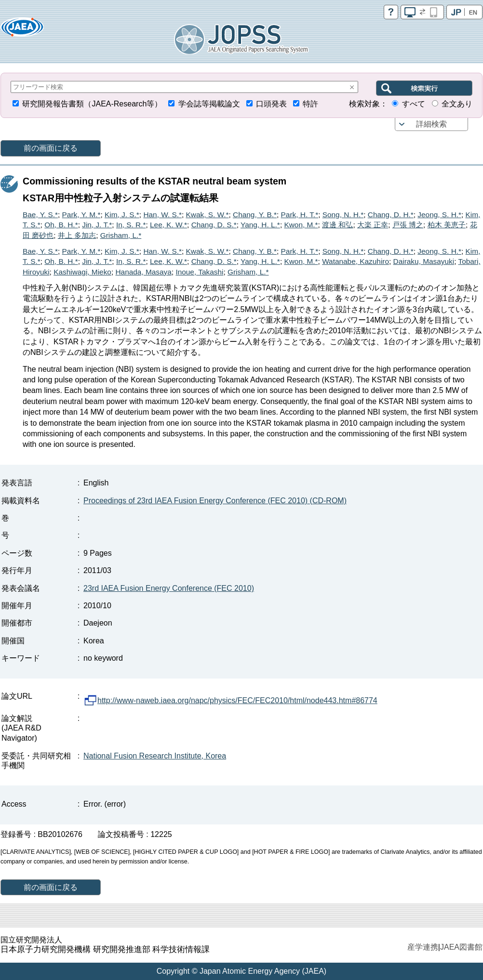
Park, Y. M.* (81, 215)
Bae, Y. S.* (40, 215)
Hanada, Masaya (143, 272)
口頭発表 (271, 104)
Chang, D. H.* (391, 215)
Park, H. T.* (300, 215)
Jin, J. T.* (97, 225)
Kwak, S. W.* (208, 215)
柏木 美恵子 (447, 225)
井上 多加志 (77, 235)
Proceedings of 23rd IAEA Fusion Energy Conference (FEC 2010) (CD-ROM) (215, 501)
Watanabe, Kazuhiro (356, 261)
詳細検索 (431, 124)
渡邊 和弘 (337, 225)
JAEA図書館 (461, 947)
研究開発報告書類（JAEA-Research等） (92, 104)
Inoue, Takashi (199, 272)
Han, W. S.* (162, 215)
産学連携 (423, 947)
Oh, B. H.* (61, 225)
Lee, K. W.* (168, 225)
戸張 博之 (408, 225)
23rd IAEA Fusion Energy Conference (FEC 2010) (169, 588)
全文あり (457, 104)
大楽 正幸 (373, 225)
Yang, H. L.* (260, 225)
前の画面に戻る (51, 148)
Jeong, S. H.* (439, 215)
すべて (414, 104)
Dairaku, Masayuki (424, 261)
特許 (310, 104)
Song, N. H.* (343, 215)
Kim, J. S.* (122, 215)
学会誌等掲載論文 (209, 104)
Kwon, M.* (301, 225)
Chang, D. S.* (214, 225)
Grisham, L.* (121, 235)
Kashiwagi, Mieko (82, 272)
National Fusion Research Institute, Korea (155, 756)
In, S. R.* (131, 225)
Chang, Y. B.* (255, 215)
